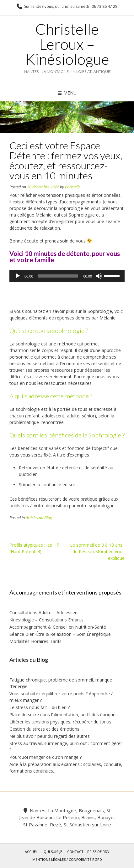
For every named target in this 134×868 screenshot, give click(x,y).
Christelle (73, 187)
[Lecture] (18, 276)
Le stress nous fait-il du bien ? (40, 707)
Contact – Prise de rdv (88, 852)
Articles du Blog (39, 518)
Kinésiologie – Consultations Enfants (46, 620)
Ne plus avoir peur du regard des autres (50, 736)
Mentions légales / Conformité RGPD (67, 859)
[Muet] (99, 276)
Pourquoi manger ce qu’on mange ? (46, 757)
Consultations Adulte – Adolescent (46, 613)
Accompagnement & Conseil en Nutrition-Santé (58, 627)
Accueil (32, 852)
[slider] (58, 276)
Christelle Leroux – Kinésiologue (67, 44)
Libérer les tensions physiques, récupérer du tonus (60, 722)
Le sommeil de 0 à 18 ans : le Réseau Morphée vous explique (97, 551)
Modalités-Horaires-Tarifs (35, 641)
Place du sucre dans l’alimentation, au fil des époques (64, 715)
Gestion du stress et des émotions (44, 729)
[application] (67, 276)
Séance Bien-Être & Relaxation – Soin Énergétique (60, 634)
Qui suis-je (53, 852)
